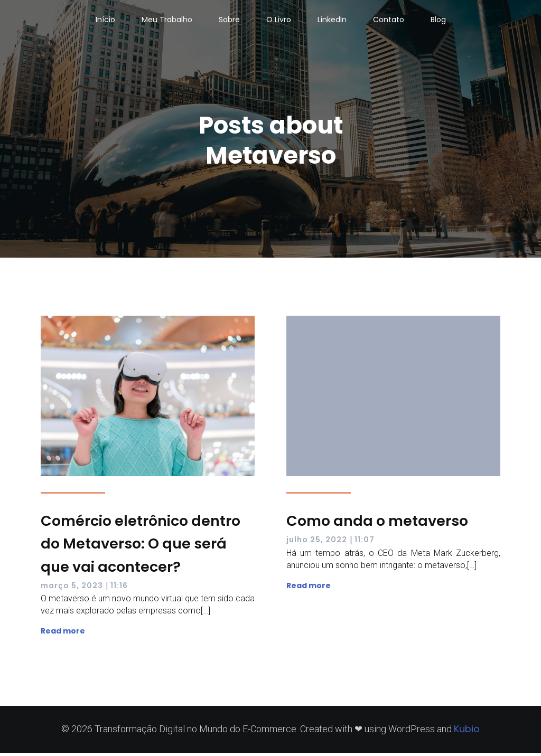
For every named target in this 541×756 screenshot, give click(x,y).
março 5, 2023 (72, 589)
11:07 (365, 543)
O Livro (279, 21)
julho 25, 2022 (317, 543)
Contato (389, 21)
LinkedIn (332, 21)
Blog (438, 21)
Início (105, 21)
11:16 (119, 589)
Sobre (229, 21)
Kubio (467, 732)
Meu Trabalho (167, 21)
